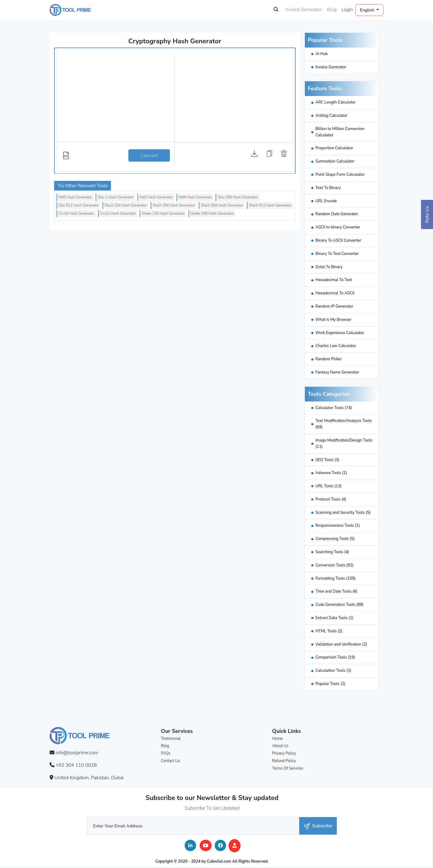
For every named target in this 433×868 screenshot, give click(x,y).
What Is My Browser (333, 320)
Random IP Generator (334, 306)
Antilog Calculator (331, 116)
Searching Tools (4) (332, 552)
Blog (332, 10)
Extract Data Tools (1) (334, 618)
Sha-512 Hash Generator (79, 205)
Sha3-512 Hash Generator (270, 205)
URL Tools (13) (329, 486)
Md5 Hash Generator (75, 197)
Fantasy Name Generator (337, 372)
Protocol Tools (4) (331, 499)
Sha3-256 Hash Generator (174, 205)
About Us (280, 746)
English (368, 10)
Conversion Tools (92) (335, 565)
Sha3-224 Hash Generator (126, 205)
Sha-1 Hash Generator (116, 197)
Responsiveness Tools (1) (338, 525)
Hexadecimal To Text (334, 280)
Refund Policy (284, 761)
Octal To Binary (329, 267)
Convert (149, 155)
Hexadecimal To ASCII (335, 293)
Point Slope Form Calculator (340, 175)
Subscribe (318, 826)
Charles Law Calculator (336, 346)
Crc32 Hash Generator (118, 213)
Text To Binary (328, 188)
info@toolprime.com (77, 753)
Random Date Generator (337, 214)
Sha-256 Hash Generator (238, 197)
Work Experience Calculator (340, 333)
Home (277, 739)
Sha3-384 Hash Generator (222, 205)
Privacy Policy (284, 753)
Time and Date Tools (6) (336, 591)
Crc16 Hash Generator (77, 213)
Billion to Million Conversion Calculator (340, 132)
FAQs (166, 753)
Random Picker (329, 359)
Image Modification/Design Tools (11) (344, 443)
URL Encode (326, 201)
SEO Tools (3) (327, 460)
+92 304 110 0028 (76, 765)
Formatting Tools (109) (335, 578)
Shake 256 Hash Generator (212, 213)
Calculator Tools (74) (334, 408)
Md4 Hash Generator (195, 197)
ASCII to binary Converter (338, 227)
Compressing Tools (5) (335, 539)
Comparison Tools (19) (335, 657)
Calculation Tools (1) (333, 671)
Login (347, 10)
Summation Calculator (335, 161)
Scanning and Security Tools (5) (343, 513)
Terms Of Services (288, 768)
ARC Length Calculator (336, 102)
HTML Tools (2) (329, 631)
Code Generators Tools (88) (339, 605)
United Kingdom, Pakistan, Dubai (89, 778)
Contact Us (170, 761)
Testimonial (171, 739)
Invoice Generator (304, 10)
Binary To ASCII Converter (338, 240)
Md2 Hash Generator (156, 197)
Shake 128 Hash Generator (163, 213)
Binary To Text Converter (337, 254)
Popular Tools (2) (330, 684)
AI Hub (322, 54)
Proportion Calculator (334, 148)
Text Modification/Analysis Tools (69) (344, 424)
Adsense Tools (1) (331, 473)
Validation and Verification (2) (341, 644)
